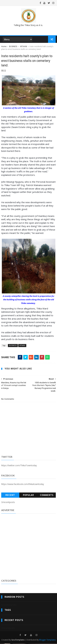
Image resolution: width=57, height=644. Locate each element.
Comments (47, 496)
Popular (28, 496)
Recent (10, 496)
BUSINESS (13, 47)
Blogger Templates (47, 640)
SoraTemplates (18, 640)
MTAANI (24, 47)
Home (4, 47)
